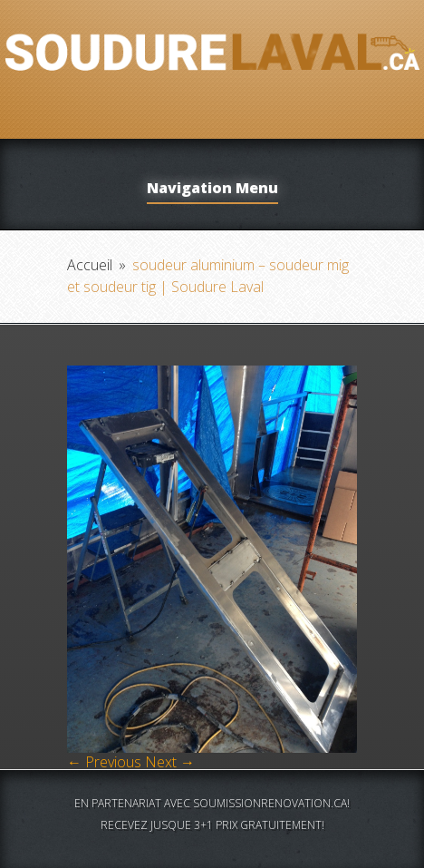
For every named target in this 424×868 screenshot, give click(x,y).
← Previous (104, 762)
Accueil (90, 265)
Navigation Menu (212, 189)
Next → (170, 762)
